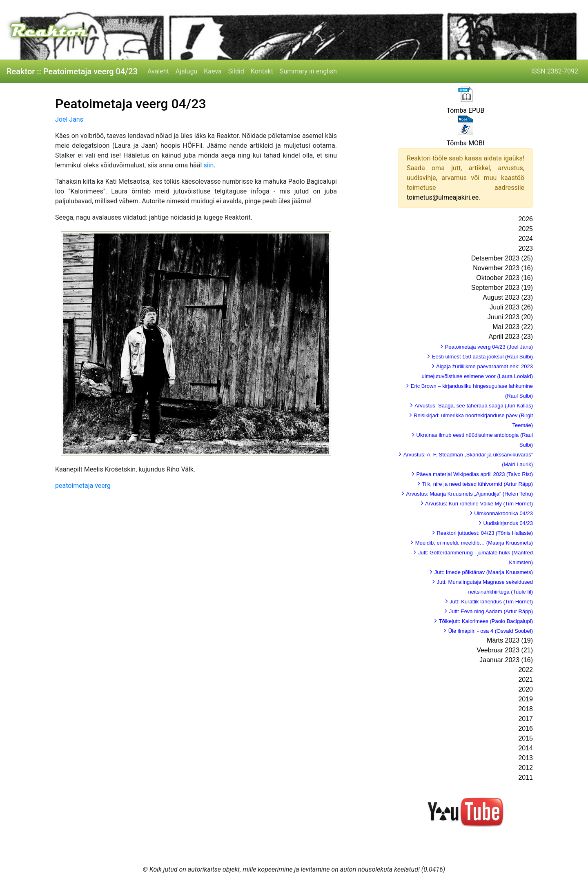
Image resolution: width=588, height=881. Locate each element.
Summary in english (308, 71)
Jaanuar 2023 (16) (506, 660)
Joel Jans (69, 119)
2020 (526, 689)
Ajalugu (186, 71)
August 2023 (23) (508, 297)
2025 (526, 229)
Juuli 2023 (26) (511, 307)
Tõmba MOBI (466, 143)
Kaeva (213, 71)
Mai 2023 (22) (513, 327)
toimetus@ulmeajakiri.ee (443, 197)
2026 (526, 219)
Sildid (236, 71)
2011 (526, 778)
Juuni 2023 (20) (510, 317)
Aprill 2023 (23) (511, 337)
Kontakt (262, 71)
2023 (526, 248)
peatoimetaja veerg (83, 486)
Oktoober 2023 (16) (504, 278)
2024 (526, 239)
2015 (526, 738)
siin (208, 165)
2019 (526, 699)
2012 (526, 768)
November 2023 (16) (503, 268)
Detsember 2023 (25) (502, 258)
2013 (526, 758)
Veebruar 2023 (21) (505, 650)
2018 (526, 709)
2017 (526, 719)
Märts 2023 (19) (510, 640)
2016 (526, 729)
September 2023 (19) (502, 288)
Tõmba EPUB (465, 110)
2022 (526, 670)
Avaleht (158, 71)
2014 (526, 748)
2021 (526, 680)
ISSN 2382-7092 (555, 71)
